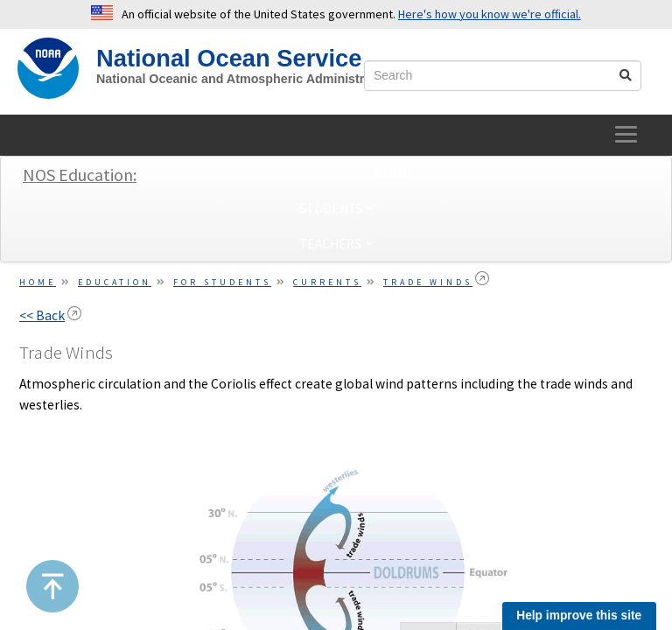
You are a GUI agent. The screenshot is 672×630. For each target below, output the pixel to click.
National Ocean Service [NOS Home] (229, 58)
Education (115, 282)
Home (38, 282)
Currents (327, 282)
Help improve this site (579, 616)
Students (336, 209)
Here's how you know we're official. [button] (490, 14)
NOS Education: (80, 175)
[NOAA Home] (48, 68)
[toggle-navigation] (627, 135)
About (393, 174)
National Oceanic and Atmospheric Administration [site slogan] (245, 79)
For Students (222, 282)
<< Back (42, 315)
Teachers (336, 244)
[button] (53, 586)
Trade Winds (428, 282)
